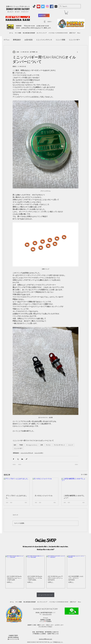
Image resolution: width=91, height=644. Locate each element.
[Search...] (70, 6)
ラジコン (48, 445)
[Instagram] (47, 6)
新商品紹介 (17, 40)
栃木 (15, 445)
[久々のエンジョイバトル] (46, 485)
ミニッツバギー (74, 40)
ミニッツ (71, 445)
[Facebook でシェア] (13, 459)
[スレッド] (56, 6)
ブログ (37, 28)
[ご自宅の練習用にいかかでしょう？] (74, 485)
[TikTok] (34, 6)
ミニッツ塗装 (60, 40)
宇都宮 (21, 445)
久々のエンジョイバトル (44, 496)
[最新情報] (44, 15)
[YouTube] (39, 6)
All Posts (7, 40)
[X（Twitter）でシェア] (18, 459)
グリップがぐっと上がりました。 (16, 497)
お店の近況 (29, 40)
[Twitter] (43, 6)
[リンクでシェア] (27, 459)
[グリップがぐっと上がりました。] (17, 485)
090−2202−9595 (47, 614)
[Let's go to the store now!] (45, 595)
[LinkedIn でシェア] (22, 459)
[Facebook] (52, 6)
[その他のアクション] (77, 52)
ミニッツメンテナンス (44, 40)
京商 (42, 445)
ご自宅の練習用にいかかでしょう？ (74, 497)
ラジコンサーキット (59, 445)
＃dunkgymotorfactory (32, 445)
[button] (66, 12)
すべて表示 (84, 474)
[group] (45, 572)
